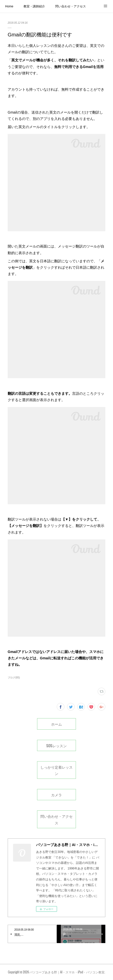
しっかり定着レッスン (56, 770)
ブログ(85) (14, 678)
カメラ (56, 795)
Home (9, 6)
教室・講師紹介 (34, 6)
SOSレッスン (56, 746)
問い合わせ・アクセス (71, 6)
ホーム (56, 724)
